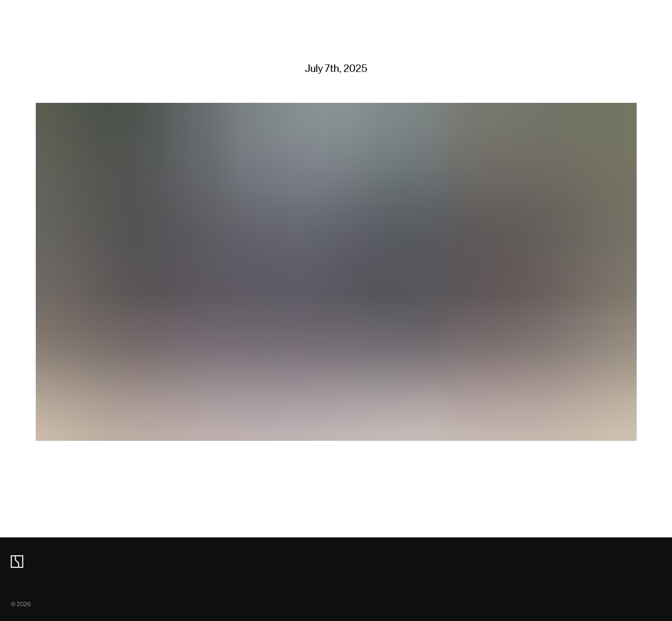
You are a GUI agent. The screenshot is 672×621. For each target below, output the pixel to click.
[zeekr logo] (17, 562)
